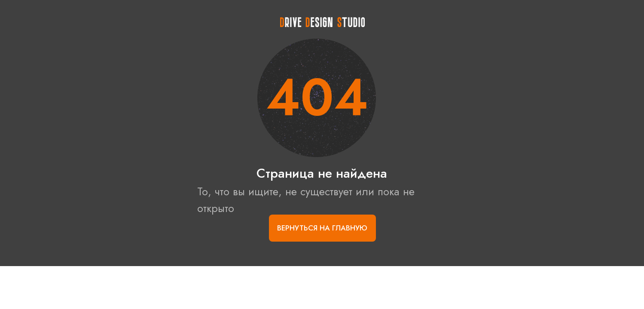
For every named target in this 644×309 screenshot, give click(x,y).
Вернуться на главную (322, 228)
